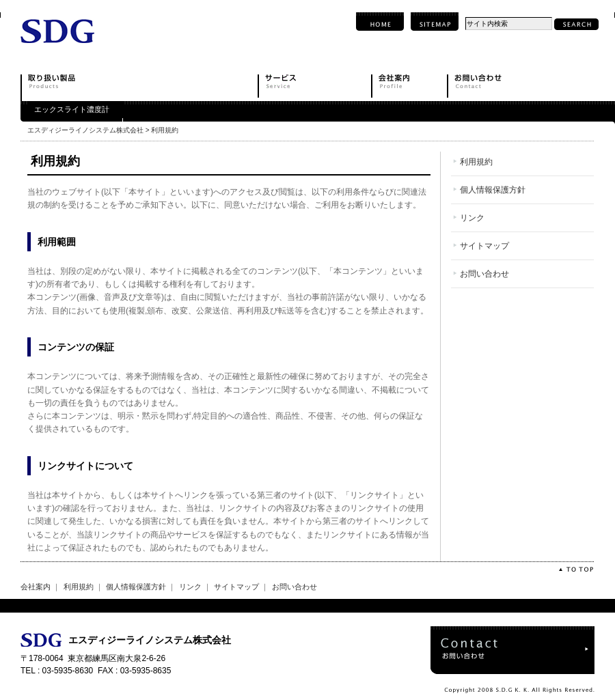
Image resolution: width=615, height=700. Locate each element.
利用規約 (476, 162)
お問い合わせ (484, 274)
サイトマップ (484, 246)
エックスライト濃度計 (72, 109)
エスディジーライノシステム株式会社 (85, 130)
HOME (380, 22)
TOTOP (576, 569)
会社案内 (36, 587)
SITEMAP (435, 22)
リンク (472, 218)
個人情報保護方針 (493, 190)
